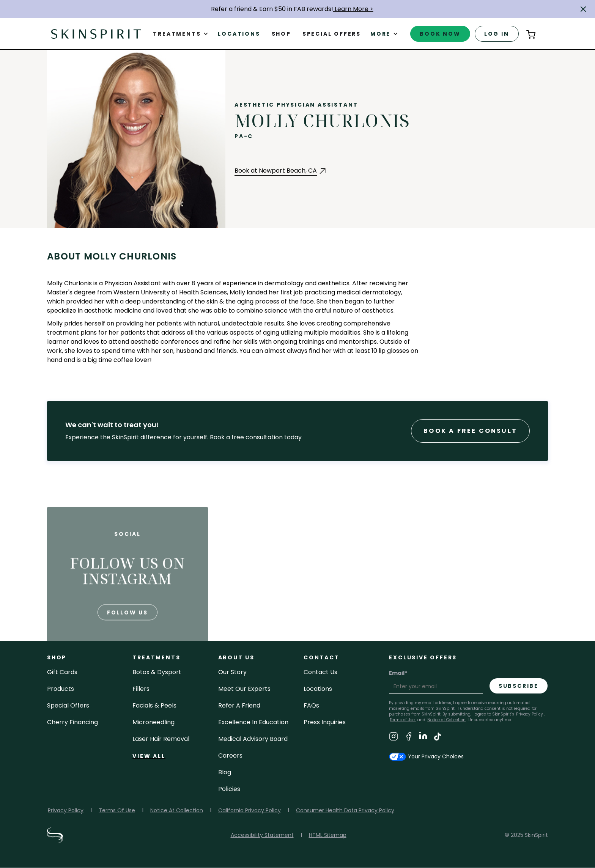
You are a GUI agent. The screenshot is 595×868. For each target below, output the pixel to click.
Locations (239, 34)
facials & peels (154, 705)
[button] (583, 9)
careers (230, 756)
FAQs (311, 705)
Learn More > (353, 9)
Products (61, 689)
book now (440, 34)
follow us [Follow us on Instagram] (127, 627)
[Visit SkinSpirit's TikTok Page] (438, 738)
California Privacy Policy (249, 810)
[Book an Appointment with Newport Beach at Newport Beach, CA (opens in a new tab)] (281, 171)
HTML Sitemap (328, 835)
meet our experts (244, 689)
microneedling (153, 722)
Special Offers (68, 705)
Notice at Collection (446, 720)
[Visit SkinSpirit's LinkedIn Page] (423, 738)
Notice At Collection (177, 810)
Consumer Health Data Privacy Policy (345, 810)
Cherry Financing (72, 722)
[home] (96, 34)
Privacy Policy (529, 714)
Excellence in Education (253, 722)
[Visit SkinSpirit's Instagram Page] (394, 738)
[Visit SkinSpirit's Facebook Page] (409, 738)
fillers (141, 689)
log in (497, 34)
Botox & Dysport (157, 672)
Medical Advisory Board (253, 739)
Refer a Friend (239, 705)
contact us (320, 672)
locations (318, 689)
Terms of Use (402, 720)
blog (225, 772)
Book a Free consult (470, 431)
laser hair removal (161, 739)
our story (232, 672)
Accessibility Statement (262, 835)
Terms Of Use (117, 810)
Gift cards (62, 672)
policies (229, 789)
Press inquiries (325, 722)
